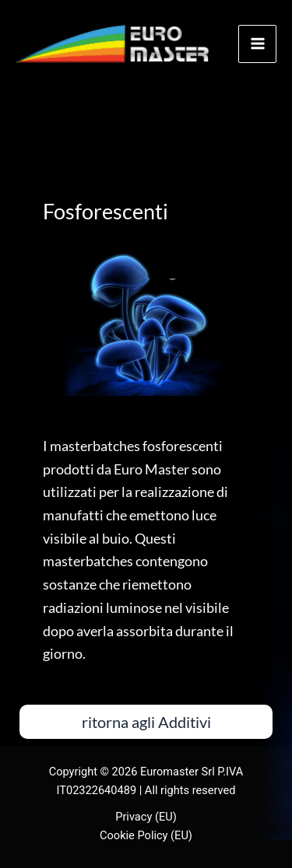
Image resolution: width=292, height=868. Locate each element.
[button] (146, 722)
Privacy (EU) (146, 817)
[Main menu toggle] (257, 44)
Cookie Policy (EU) (146, 835)
